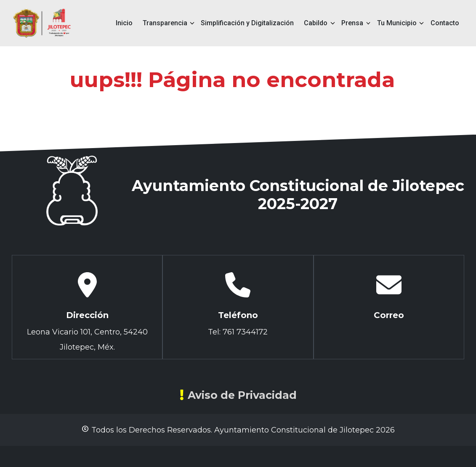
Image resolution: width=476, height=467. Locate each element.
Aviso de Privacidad (238, 395)
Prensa (352, 23)
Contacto (445, 23)
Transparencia (165, 23)
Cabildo (316, 23)
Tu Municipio (397, 23)
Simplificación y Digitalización (247, 23)
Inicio (124, 23)
